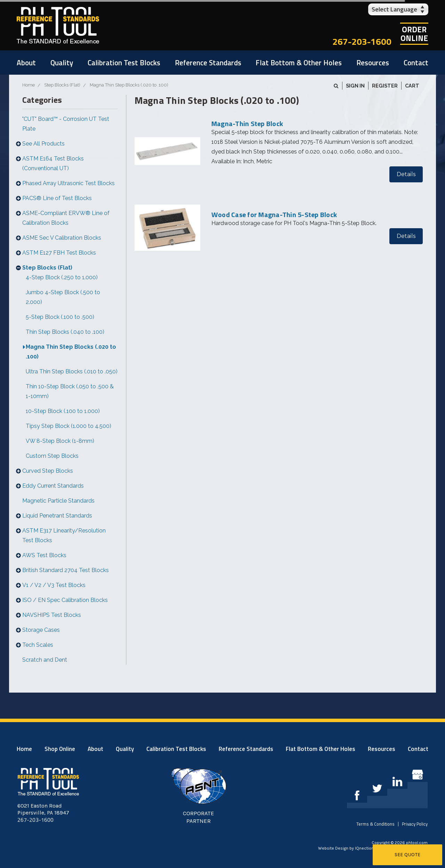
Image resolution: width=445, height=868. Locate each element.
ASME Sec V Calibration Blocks (62, 238)
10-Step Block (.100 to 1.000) (63, 411)
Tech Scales (38, 645)
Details (406, 174)
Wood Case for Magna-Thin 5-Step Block (274, 214)
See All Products (43, 144)
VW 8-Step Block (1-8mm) (60, 441)
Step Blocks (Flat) (47, 268)
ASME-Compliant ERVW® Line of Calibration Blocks (66, 218)
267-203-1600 (362, 42)
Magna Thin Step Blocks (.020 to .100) (71, 352)
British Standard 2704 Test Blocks (66, 570)
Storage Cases (41, 630)
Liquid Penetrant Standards (57, 516)
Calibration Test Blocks (124, 63)
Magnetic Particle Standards (58, 501)
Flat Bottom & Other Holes (299, 63)
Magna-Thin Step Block (247, 123)
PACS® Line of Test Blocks (57, 198)
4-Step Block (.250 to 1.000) (62, 277)
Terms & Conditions (375, 824)
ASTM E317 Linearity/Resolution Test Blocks (64, 535)
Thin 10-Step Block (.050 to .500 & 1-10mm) (70, 391)
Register (385, 86)
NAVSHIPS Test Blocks (52, 615)
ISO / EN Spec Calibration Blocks (65, 600)
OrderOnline (414, 34)
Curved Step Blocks (48, 471)
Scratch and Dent (45, 660)
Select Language (394, 9)
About (26, 63)
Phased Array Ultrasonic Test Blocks (68, 183)
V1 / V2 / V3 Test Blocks (54, 585)
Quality (62, 63)
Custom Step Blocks (52, 456)
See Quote (408, 855)
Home (24, 749)
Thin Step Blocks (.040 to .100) (65, 332)
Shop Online (60, 749)
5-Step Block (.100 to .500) (60, 317)
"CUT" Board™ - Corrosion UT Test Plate (66, 124)
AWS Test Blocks (44, 555)
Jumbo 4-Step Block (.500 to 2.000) (63, 297)
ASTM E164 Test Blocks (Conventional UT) (53, 163)
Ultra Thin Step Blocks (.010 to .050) (72, 371)
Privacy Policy (415, 824)
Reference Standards (208, 63)
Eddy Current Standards (53, 486)
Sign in (355, 86)
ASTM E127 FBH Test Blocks (59, 253)
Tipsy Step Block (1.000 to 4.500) (68, 426)
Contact (416, 63)
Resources (373, 63)
